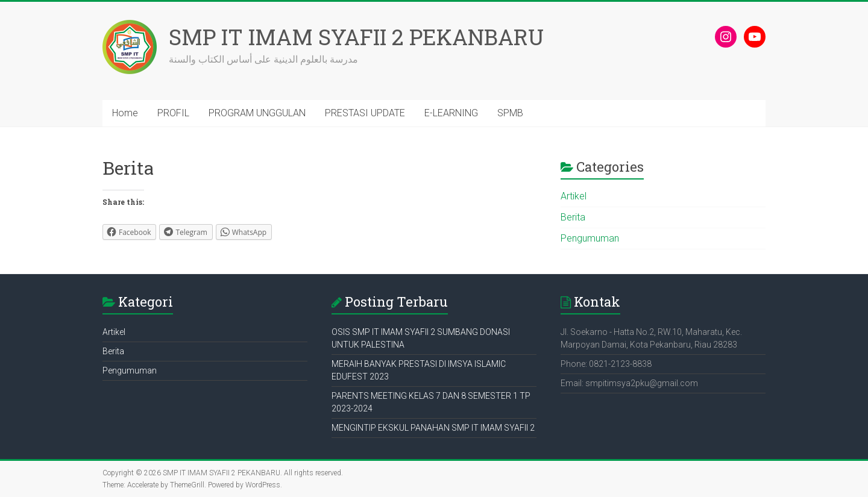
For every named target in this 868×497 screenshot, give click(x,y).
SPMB (510, 113)
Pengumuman (590, 238)
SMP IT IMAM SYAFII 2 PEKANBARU (356, 37)
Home (125, 113)
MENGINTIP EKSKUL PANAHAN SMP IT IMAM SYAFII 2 (433, 428)
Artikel (574, 196)
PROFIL (173, 113)
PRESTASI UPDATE (365, 113)
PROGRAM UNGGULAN (257, 113)
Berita (573, 217)
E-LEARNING (451, 113)
